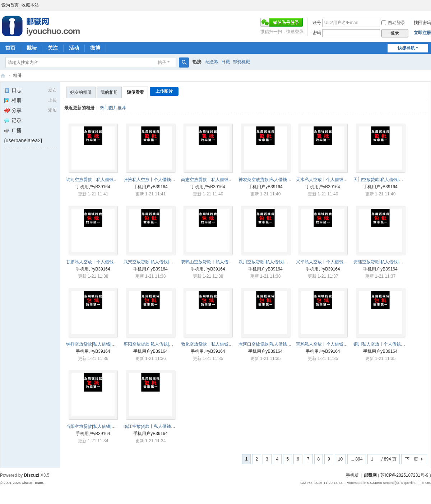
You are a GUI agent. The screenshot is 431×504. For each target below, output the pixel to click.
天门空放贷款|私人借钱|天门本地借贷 (389, 180)
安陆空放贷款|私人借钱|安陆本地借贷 (389, 262)
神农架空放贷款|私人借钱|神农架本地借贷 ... (281, 180)
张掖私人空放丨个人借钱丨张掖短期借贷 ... (165, 180)
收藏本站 (30, 5)
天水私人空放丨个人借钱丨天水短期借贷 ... (337, 180)
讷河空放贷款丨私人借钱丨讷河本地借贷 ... (107, 180)
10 (340, 459)
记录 (13, 120)
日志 (13, 90)
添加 (52, 110)
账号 (317, 23)
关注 (53, 48)
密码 (317, 33)
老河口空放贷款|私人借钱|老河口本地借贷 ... (281, 344)
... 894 (356, 459)
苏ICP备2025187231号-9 (404, 475)
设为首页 (10, 5)
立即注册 (422, 33)
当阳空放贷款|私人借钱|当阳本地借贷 (102, 426)
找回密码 (422, 23)
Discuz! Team (32, 483)
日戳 (226, 62)
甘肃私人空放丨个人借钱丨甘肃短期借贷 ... (107, 262)
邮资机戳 (241, 62)
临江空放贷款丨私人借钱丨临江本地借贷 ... (165, 426)
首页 (10, 48)
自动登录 (393, 23)
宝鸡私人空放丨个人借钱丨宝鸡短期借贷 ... (337, 344)
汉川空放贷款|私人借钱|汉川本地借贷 (274, 262)
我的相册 (109, 92)
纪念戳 (212, 62)
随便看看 (135, 92)
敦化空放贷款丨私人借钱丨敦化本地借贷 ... (222, 344)
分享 (13, 110)
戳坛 (32, 48)
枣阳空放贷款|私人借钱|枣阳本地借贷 (159, 344)
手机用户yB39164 (93, 187)
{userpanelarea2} (23, 140)
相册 (17, 75)
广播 (13, 130)
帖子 (162, 63)
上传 (52, 100)
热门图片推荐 (113, 108)
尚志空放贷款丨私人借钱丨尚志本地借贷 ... (222, 180)
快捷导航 (406, 48)
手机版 (352, 475)
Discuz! (32, 475)
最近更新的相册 (79, 108)
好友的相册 (81, 92)
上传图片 (164, 91)
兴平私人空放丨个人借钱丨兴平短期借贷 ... (337, 262)
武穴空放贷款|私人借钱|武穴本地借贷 (159, 262)
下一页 (412, 459)
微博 (95, 48)
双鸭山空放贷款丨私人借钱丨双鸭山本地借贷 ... (226, 262)
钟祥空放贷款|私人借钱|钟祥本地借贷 (102, 344)
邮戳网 (3, 76)
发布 (52, 90)
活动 (74, 48)
